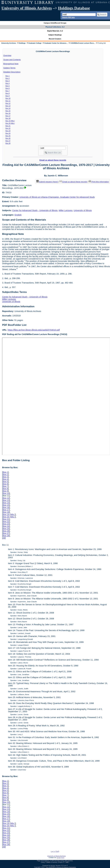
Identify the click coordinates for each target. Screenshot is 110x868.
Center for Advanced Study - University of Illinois (35, 210)
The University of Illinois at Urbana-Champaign (61, 867)
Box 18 (8, 118)
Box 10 (8, 98)
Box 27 (8, 141)
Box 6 (8, 88)
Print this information (99, 182)
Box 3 (8, 81)
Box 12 (8, 103)
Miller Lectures (66, 210)
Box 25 (8, 136)
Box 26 (8, 138)
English (18, 215)
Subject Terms (9, 68)
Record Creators (55, 39)
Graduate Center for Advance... (56, 43)
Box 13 (8, 106)
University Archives (9, 43)
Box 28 (8, 143)
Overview (7, 55)
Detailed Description (12, 72)
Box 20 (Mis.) (10, 123)
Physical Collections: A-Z (55, 27)
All (4, 538)
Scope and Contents (12, 60)
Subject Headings (55, 35)
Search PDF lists (68, 17)
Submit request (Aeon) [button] (47, 182)
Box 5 (8, 86)
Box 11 (8, 101)
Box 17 (8, 116)
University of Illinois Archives (27, 8)
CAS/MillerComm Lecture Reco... (83, 43)
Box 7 (8, 91)
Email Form (61, 858)
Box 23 (8, 131)
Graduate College (35, 43)
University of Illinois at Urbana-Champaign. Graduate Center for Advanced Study (57, 197)
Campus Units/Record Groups (55, 23)
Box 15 (8, 111)
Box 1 (8, 76)
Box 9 (8, 96)
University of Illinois (83, 210)
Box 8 (8, 93)
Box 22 (8, 128)
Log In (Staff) (55, 851)
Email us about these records (53, 160)
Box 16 (8, 113)
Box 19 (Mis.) (10, 121)
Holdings (22, 43)
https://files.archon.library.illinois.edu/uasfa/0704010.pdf (34, 330)
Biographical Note (11, 64)
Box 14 (8, 108)
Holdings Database (74, 8)
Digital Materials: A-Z (55, 31)
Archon (53, 866)
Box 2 (8, 78)
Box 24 (8, 133)
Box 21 (8, 126)
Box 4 (8, 83)
